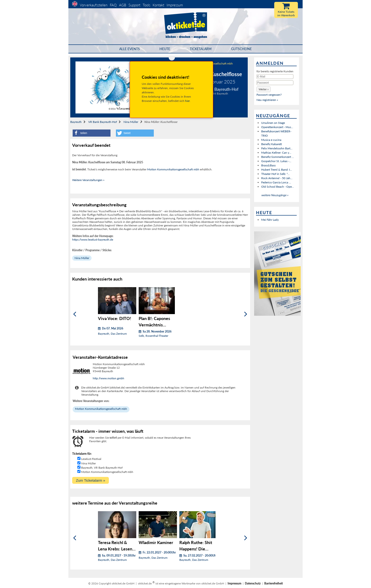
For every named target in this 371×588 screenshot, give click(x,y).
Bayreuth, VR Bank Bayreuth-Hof (102, 468)
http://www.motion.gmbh (108, 378)
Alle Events (130, 49)
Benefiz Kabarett (272, 144)
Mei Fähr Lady (270, 220)
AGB (123, 5)
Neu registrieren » (267, 100)
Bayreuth (76, 122)
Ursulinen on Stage (273, 123)
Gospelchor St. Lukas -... (276, 161)
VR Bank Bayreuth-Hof (103, 122)
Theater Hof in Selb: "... (275, 174)
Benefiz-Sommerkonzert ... (278, 157)
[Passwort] (275, 83)
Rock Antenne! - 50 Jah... (277, 178)
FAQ (113, 5)
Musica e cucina (271, 140)
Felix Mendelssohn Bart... (277, 148)
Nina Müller (131, 122)
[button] (92, 133)
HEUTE (165, 49)
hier (187, 101)
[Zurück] (75, 314)
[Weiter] (246, 314)
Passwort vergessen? (269, 95)
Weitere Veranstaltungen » (88, 180)
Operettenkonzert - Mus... (277, 127)
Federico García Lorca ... (276, 182)
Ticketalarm (201, 49)
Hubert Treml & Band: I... (277, 170)
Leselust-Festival (91, 459)
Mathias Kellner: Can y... (276, 153)
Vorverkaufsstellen (94, 5)
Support (134, 5)
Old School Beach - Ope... (278, 187)
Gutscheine (241, 49)
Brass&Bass (268, 165)
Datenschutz (253, 583)
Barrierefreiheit (274, 583)
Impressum (175, 5)
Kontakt (158, 5)
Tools (146, 5)
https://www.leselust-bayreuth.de (93, 240)
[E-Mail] (275, 77)
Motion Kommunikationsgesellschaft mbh (173, 169)
